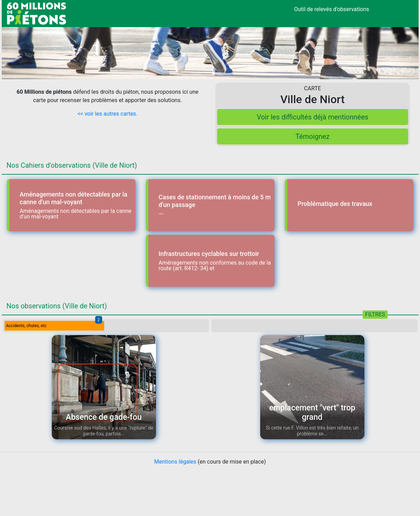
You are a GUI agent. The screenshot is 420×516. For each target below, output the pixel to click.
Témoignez (312, 136)
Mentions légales (175, 462)
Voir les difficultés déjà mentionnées (312, 117)
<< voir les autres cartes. (108, 114)
